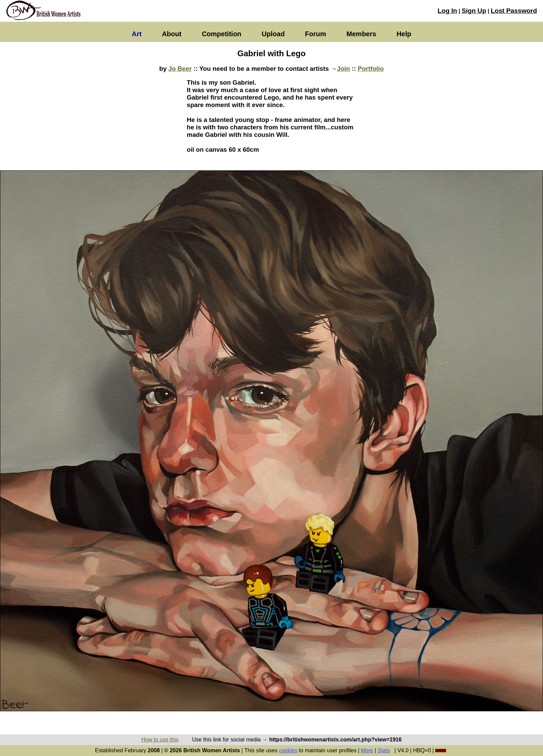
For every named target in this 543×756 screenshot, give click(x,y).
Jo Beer (180, 69)
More (367, 750)
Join (343, 69)
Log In (447, 11)
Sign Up (474, 11)
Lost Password (514, 11)
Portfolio (371, 69)
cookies (288, 750)
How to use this (160, 740)
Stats (384, 750)
